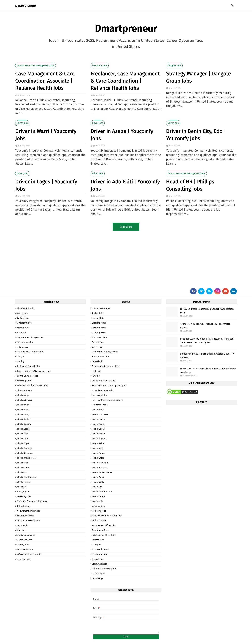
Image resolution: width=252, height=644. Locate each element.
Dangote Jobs (174, 65)
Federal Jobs (22, 347)
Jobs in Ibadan (23, 419)
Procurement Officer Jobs (28, 511)
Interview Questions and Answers (32, 385)
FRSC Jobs (21, 357)
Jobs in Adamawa (24, 400)
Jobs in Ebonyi (23, 414)
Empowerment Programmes (30, 337)
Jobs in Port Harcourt (27, 477)
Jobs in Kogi (22, 434)
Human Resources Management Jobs (36, 65)
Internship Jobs (24, 381)
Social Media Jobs (25, 549)
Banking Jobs (23, 318)
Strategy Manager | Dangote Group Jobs (199, 77)
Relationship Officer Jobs (28, 520)
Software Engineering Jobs (29, 554)
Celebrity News (99, 332)
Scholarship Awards (26, 535)
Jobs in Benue (23, 410)
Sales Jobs (21, 530)
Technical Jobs (23, 559)
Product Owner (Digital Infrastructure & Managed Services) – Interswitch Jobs (207, 341)
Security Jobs (23, 545)
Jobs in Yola (22, 487)
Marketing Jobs (24, 496)
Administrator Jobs (25, 308)
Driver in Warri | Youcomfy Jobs (46, 135)
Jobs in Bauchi (23, 405)
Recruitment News (25, 516)
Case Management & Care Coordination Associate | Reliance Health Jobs (45, 81)
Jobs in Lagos (23, 443)
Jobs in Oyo (22, 472)
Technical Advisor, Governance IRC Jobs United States (205, 326)
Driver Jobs (22, 123)
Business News (99, 328)
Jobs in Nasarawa (25, 453)
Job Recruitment (24, 390)
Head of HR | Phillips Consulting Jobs (190, 185)
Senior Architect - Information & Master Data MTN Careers (207, 356)
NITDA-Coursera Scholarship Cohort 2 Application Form (207, 311)
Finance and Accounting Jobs (30, 352)
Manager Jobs (23, 492)
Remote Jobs (22, 525)
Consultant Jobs (24, 323)
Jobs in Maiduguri (25, 448)
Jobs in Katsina (24, 424)
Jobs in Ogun (22, 463)
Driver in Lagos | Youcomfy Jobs (46, 185)
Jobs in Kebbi (23, 429)
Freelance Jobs (100, 65)
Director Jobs (23, 328)
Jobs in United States (26, 458)
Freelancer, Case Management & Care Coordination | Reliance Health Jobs (125, 81)
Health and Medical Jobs (28, 366)
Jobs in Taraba (23, 482)
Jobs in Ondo (23, 467)
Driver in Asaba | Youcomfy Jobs (122, 135)
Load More (126, 227)
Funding (20, 361)
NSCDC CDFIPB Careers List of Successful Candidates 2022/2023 (208, 371)
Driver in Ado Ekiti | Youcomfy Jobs (125, 185)
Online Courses (24, 506)
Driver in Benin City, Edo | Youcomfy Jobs (196, 135)
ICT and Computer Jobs (27, 376)
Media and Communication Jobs (32, 501)
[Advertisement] (112, 258)
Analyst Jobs (22, 313)
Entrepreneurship (25, 342)
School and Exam (25, 540)
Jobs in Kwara (23, 439)
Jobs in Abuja (23, 395)
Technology (97, 578)
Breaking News (99, 323)
